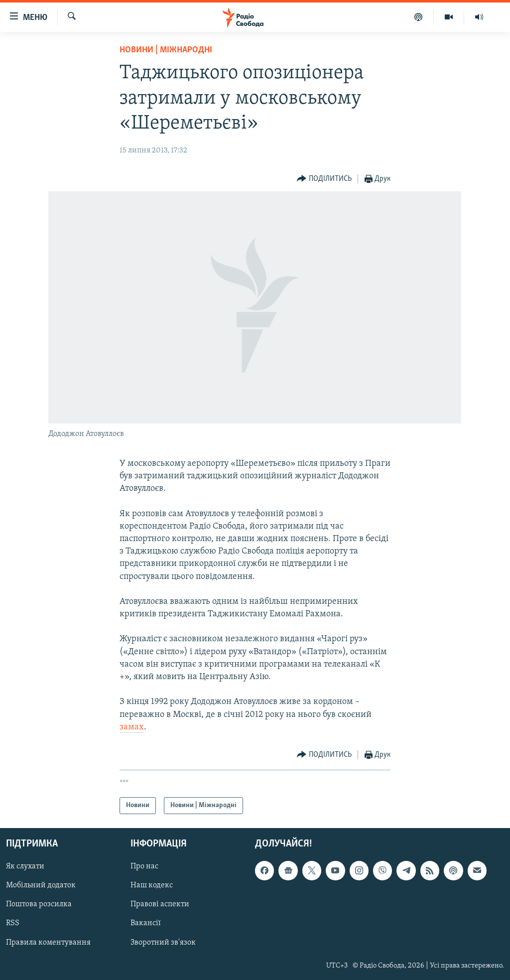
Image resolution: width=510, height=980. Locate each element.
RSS (13, 924)
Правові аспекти (160, 904)
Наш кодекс (152, 885)
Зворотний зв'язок (163, 943)
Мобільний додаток (41, 885)
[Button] (324, 179)
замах (132, 727)
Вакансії (146, 924)
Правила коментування (48, 943)
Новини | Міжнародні (166, 50)
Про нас (144, 866)
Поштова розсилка (39, 904)
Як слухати (25, 866)
